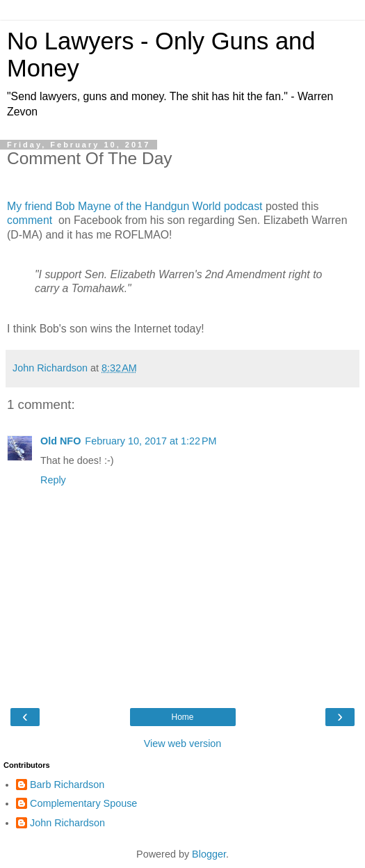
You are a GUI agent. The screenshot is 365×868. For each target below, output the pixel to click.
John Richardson (67, 823)
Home (182, 717)
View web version (183, 744)
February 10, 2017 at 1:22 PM (151, 441)
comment (31, 220)
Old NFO (60, 441)
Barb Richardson (67, 785)
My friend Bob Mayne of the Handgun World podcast (135, 206)
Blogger (209, 854)
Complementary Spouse (83, 803)
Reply (53, 480)
